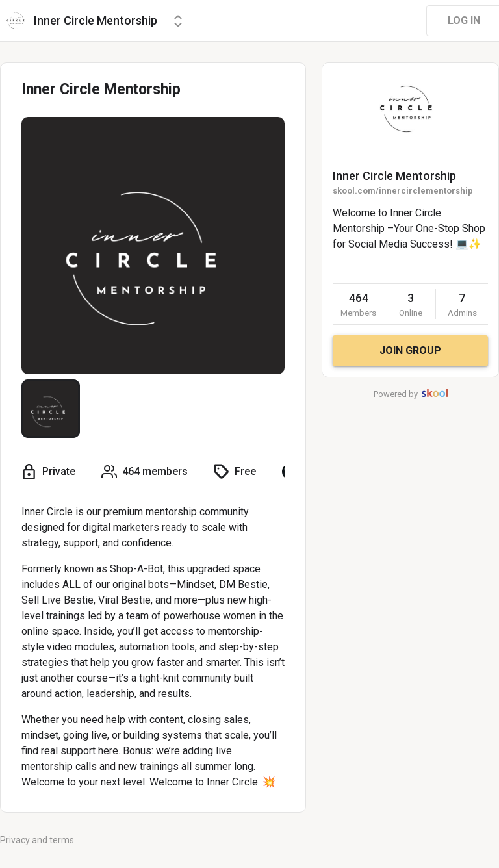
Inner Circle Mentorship (394, 176)
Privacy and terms (37, 840)
